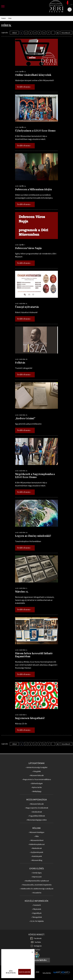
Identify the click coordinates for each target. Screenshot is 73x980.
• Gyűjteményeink (36, 852)
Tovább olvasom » (24, 87)
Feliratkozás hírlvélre (38, 960)
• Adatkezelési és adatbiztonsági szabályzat (36, 889)
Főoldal (3, 18)
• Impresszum (36, 877)
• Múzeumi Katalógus (36, 832)
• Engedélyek (37, 913)
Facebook (38, 938)
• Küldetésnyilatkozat (36, 844)
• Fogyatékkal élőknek (37, 816)
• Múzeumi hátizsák (36, 775)
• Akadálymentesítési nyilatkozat (36, 881)
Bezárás (31, 953)
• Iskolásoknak (36, 812)
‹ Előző (14, 33)
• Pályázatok (37, 909)
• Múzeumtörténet (37, 840)
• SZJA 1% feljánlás (37, 921)
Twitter (38, 950)
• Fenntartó (37, 905)
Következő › (66, 33)
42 (58, 33)
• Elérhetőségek (37, 783)
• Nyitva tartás (36, 787)
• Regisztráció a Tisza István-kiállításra (36, 779)
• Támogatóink (37, 917)
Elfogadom (25, 972)
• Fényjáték (37, 771)
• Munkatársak (36, 848)
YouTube (38, 942)
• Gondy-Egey (37, 873)
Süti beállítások (11, 972)
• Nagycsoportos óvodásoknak (37, 808)
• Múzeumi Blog (37, 860)
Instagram (38, 946)
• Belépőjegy (37, 791)
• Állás (36, 836)
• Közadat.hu (37, 893)
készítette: (47, 973)
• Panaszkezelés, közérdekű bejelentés (37, 885)
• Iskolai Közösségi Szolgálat (36, 767)
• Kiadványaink (36, 856)
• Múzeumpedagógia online (36, 820)
